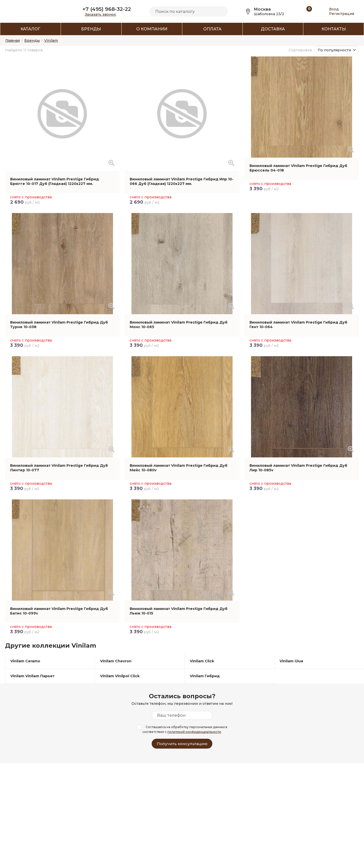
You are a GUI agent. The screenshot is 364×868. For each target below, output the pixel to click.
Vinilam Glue (291, 661)
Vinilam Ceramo (25, 661)
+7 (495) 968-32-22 (107, 9)
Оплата (212, 29)
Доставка (273, 29)
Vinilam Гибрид (205, 676)
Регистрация (342, 14)
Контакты (334, 29)
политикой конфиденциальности (194, 732)
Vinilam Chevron (116, 661)
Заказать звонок (100, 14)
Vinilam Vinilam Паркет (32, 676)
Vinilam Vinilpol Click (120, 676)
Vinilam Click (202, 661)
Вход (334, 9)
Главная (13, 40)
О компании (152, 29)
